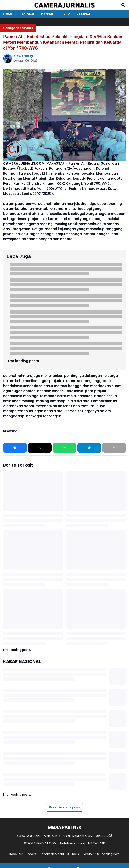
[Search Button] (123, 5)
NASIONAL (27, 14)
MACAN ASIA (97, 843)
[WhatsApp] (89, 448)
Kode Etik (16, 854)
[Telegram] (65, 448)
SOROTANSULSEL (29, 836)
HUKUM (65, 14)
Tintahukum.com (72, 843)
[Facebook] (15, 448)
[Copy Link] (114, 448)
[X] (40, 448)
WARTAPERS (52, 836)
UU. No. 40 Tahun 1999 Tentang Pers (93, 854)
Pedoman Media (52, 854)
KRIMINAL (84, 14)
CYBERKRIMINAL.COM (78, 836)
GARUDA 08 (104, 836)
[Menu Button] (6, 5)
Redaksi (31, 854)
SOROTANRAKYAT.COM (40, 843)
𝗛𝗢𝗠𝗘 (8, 14)
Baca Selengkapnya (65, 807)
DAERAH (47, 14)
